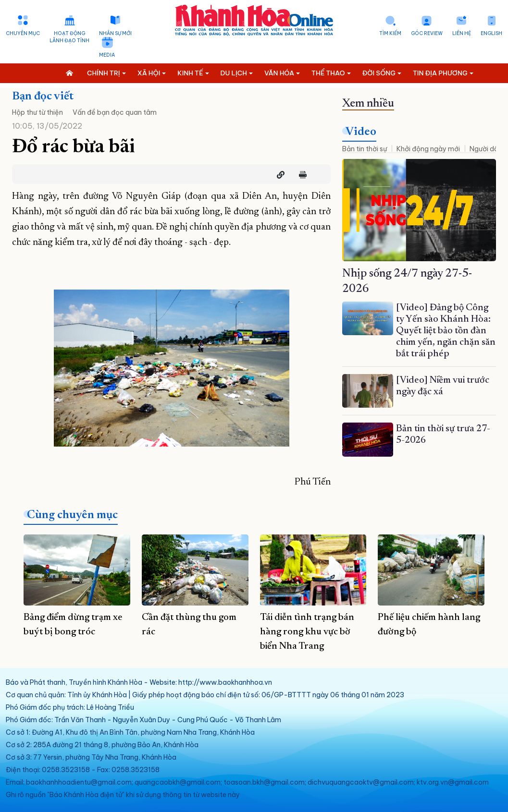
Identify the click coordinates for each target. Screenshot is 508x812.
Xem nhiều (368, 104)
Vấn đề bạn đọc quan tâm (115, 112)
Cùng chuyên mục (72, 515)
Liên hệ (462, 33)
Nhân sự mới (115, 33)
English (491, 33)
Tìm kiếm (390, 33)
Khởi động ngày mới (428, 149)
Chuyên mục (23, 33)
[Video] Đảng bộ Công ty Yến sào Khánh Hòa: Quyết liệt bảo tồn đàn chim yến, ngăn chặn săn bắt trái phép (446, 331)
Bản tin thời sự (365, 149)
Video (361, 132)
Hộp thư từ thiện (37, 112)
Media (107, 55)
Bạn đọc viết (43, 97)
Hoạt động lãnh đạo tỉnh (69, 37)
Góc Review (427, 33)
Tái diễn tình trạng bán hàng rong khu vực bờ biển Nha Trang (307, 632)
